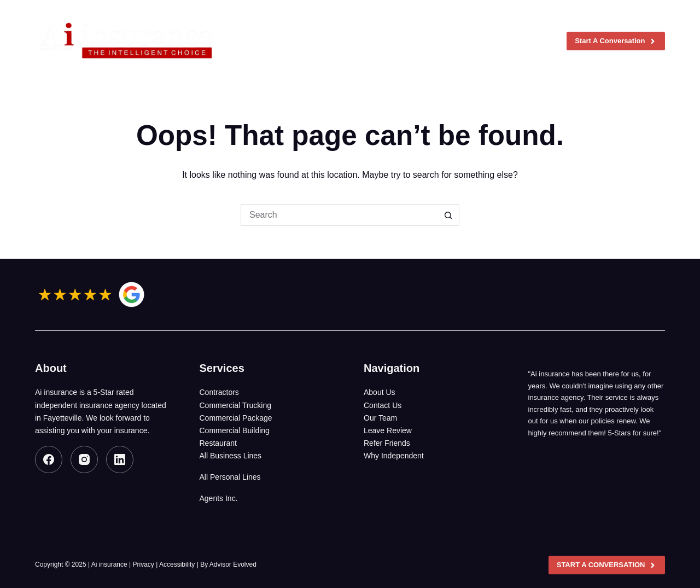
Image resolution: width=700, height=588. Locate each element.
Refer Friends (387, 443)
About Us (380, 392)
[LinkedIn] (120, 459)
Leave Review (388, 430)
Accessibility (177, 564)
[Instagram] (84, 459)
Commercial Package (236, 418)
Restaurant (218, 443)
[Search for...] (339, 215)
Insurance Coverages (357, 41)
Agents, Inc (445, 41)
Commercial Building (235, 430)
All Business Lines (231, 456)
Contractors (219, 392)
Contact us (522, 41)
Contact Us (383, 405)
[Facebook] (49, 459)
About (280, 41)
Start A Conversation (616, 41)
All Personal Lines (230, 477)
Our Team (380, 418)
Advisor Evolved (233, 564)
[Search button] (448, 215)
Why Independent (394, 456)
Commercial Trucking (235, 405)
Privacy (144, 564)
